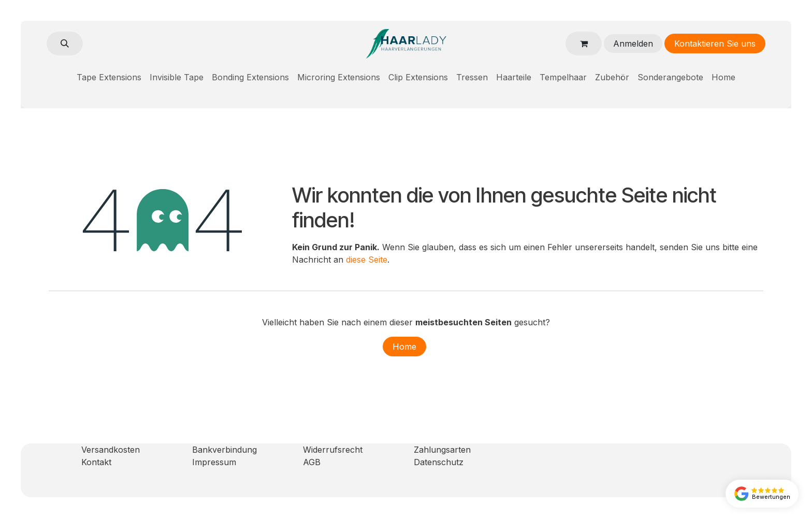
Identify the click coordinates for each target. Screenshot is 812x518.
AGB (312, 462)
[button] (65, 44)
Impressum (214, 462)
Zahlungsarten (442, 450)
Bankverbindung (224, 450)
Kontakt (96, 462)
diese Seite (367, 260)
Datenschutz (439, 462)
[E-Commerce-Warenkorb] (584, 44)
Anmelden (633, 44)
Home (404, 347)
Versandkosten (111, 450)
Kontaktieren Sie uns (715, 44)
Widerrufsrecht (333, 450)
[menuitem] (109, 77)
